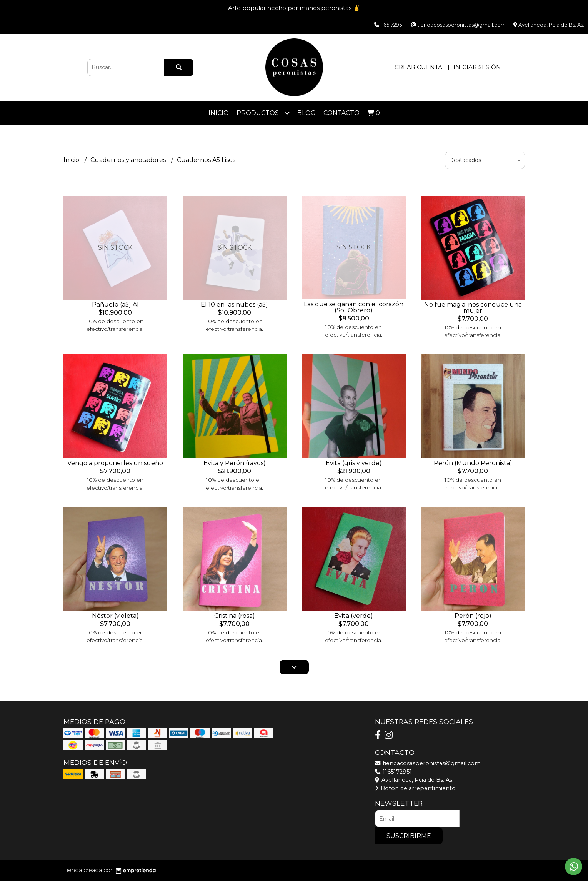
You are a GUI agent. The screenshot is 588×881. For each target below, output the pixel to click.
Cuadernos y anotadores (129, 160)
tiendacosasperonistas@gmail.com (428, 763)
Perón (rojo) (473, 616)
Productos (263, 113)
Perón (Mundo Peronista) (473, 463)
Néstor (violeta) (115, 616)
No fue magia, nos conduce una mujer (473, 308)
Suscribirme (409, 836)
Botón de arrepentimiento (415, 788)
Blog (306, 113)
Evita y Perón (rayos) (235, 463)
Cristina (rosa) (235, 616)
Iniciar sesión (477, 67)
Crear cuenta (418, 67)
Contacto (341, 113)
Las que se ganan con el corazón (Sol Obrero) (354, 307)
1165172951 (393, 772)
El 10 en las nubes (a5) (234, 305)
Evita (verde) (354, 616)
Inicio (219, 113)
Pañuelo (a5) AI (115, 305)
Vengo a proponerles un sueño (115, 463)
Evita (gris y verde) (354, 463)
